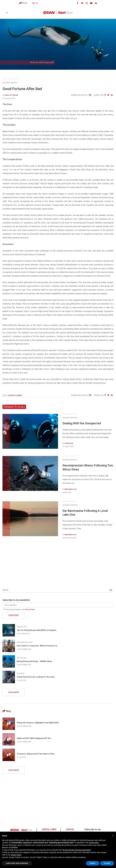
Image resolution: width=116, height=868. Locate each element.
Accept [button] (107, 863)
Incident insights (10, 83)
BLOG (23, 3)
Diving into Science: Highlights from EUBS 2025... (38, 723)
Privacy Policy (30, 609)
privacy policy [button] (16, 855)
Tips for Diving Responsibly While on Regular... (37, 630)
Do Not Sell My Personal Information (77, 850)
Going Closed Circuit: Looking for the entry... (36, 677)
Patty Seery (69, 443)
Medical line (22, 627)
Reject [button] (93, 863)
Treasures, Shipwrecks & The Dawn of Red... (36, 754)
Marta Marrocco (71, 489)
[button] (113, 836)
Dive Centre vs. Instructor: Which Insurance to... (38, 646)
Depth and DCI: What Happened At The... (34, 738)
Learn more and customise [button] (17, 863)
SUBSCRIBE (13, 615)
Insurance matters (25, 642)
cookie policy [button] (94, 843)
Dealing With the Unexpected (82, 423)
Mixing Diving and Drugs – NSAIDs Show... (35, 661)
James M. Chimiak (11, 95)
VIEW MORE (14, 692)
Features (20, 674)
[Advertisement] (58, 564)
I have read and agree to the (19, 609)
